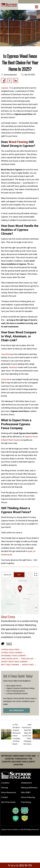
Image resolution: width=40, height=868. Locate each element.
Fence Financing (28, 797)
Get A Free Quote (8, 802)
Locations (5, 783)
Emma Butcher (11, 75)
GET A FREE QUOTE (17, 711)
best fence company (10, 665)
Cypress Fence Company (12, 653)
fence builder (27, 659)
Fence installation (10, 659)
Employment (26, 783)
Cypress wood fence (10, 650)
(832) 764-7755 (26, 865)
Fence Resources (9, 792)
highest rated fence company (15, 662)
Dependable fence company (14, 656)
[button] (20, 589)
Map (19, 575)
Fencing (5, 788)
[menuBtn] (37, 7)
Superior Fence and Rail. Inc (11, 830)
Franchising (26, 802)
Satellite (8, 575)
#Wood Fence (28, 665)
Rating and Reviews (29, 788)
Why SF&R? (26, 792)
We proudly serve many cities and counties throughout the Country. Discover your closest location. (20, 760)
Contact (5, 797)
